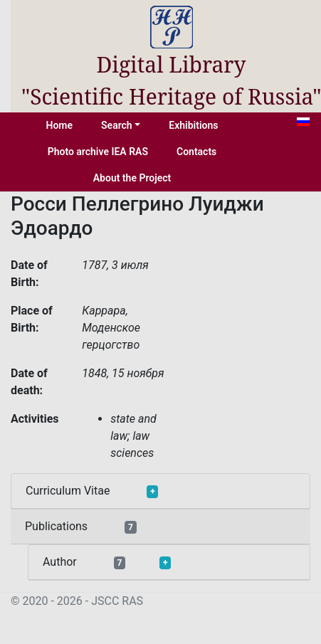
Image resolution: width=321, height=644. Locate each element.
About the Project (132, 178)
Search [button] (117, 125)
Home (60, 125)
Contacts (196, 152)
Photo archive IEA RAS (98, 152)
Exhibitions (193, 125)
